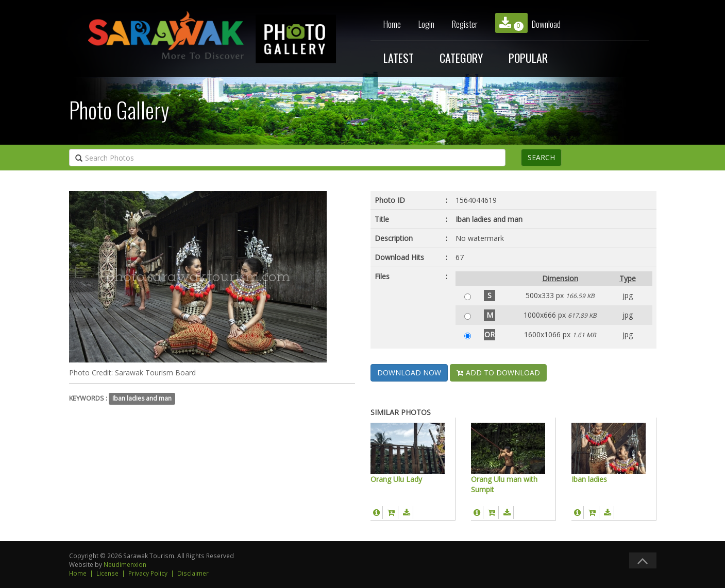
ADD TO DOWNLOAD (498, 373)
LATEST (399, 58)
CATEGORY (461, 58)
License (107, 573)
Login (426, 24)
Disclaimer (193, 573)
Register (465, 24)
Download (528, 23)
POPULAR (528, 58)
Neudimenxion (125, 564)
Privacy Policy (148, 573)
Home (392, 24)
